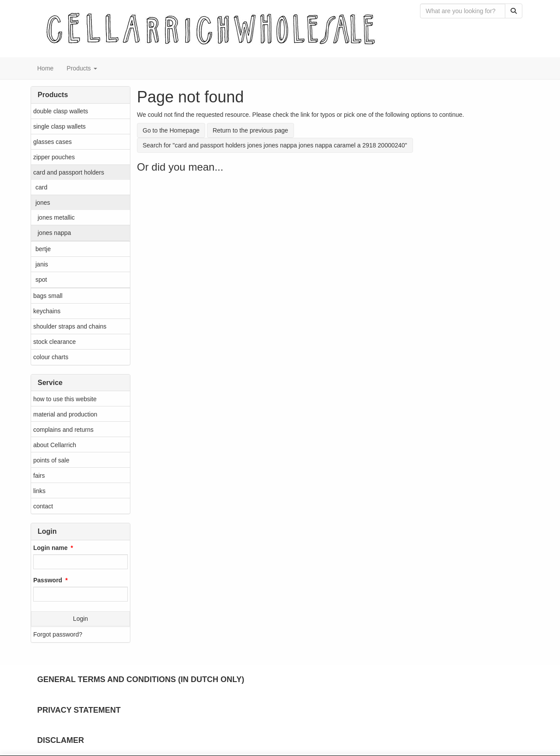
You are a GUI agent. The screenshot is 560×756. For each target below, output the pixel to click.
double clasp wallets (61, 111)
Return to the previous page (250, 130)
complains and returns (63, 430)
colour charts (51, 357)
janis (42, 264)
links (39, 491)
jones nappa (54, 233)
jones (43, 203)
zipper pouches (54, 157)
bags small (48, 296)
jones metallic (56, 217)
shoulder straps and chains (70, 326)
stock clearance (54, 342)
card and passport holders (69, 172)
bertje (43, 249)
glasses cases (52, 142)
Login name (51, 548)
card (41, 187)
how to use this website (65, 399)
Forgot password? (58, 634)
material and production (65, 414)
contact (43, 506)
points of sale (51, 460)
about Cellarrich (55, 445)
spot (41, 280)
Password (48, 580)
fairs (39, 476)
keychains (47, 311)
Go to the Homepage (171, 130)
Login (80, 619)
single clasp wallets (59, 126)
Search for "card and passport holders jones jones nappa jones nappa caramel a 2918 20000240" (275, 145)
